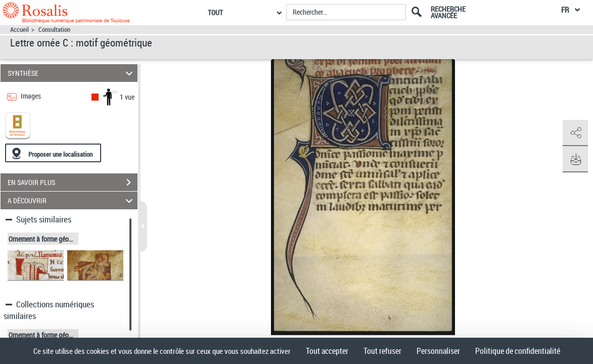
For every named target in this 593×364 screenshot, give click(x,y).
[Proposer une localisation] (53, 153)
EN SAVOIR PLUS (73, 183)
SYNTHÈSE (72, 73)
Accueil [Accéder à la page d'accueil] (19, 30)
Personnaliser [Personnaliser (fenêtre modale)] (438, 351)
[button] (575, 133)
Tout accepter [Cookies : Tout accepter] (327, 351)
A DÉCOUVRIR (72, 200)
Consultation (54, 30)
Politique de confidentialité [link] (518, 351)
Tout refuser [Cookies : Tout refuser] (382, 351)
